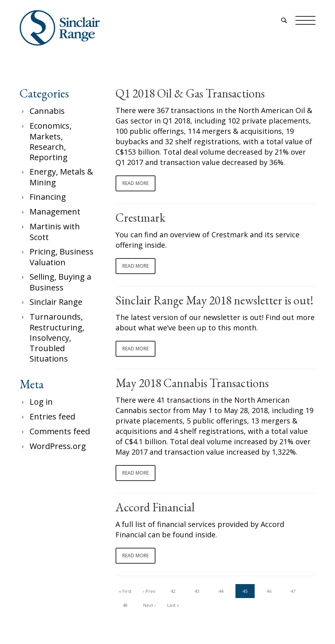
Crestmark (141, 218)
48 (125, 605)
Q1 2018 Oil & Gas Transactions (190, 93)
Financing (48, 197)
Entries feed (52, 416)
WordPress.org (58, 446)
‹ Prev (149, 591)
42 (173, 591)
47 (293, 591)
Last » (173, 605)
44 (221, 591)
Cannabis (47, 111)
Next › (149, 605)
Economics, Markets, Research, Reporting (51, 141)
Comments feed (60, 431)
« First (125, 591)
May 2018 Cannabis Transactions (192, 383)
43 (197, 591)
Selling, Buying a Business (60, 282)
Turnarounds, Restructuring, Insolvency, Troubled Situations (57, 338)
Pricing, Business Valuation (62, 257)
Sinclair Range (56, 302)
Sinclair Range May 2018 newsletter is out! (214, 300)
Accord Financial (155, 507)
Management (55, 212)
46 (269, 591)
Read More (136, 183)
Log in (41, 402)
